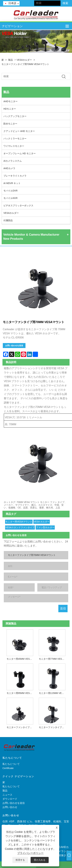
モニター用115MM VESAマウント (53, 693)
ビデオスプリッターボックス (18, 206)
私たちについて (11, 764)
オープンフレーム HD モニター (20, 153)
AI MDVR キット (12, 183)
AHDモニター (11, 101)
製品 (11, 60)
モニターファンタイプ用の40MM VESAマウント (21, 727)
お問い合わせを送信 (14, 346)
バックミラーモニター (15, 139)
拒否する (20, 860)
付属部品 (8, 220)
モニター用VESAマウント (19, 522)
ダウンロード (10, 799)
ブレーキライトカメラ (15, 176)
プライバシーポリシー (30, 853)
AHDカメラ (9, 168)
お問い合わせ (10, 807)
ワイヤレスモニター (14, 146)
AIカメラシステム (13, 161)
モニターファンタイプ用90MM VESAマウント (53, 727)
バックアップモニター (15, 116)
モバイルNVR (11, 198)
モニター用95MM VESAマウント (21, 693)
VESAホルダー (24, 60)
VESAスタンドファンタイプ (20, 527)
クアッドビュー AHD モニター (19, 131)
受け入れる (40, 860)
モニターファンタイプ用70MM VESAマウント (25, 64)
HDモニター (10, 109)
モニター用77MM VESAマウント (53, 659)
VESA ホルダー (42, 522)
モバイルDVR (11, 191)
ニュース (7, 795)
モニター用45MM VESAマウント (21, 659)
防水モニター (10, 124)
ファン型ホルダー (45, 527)
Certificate (8, 768)
